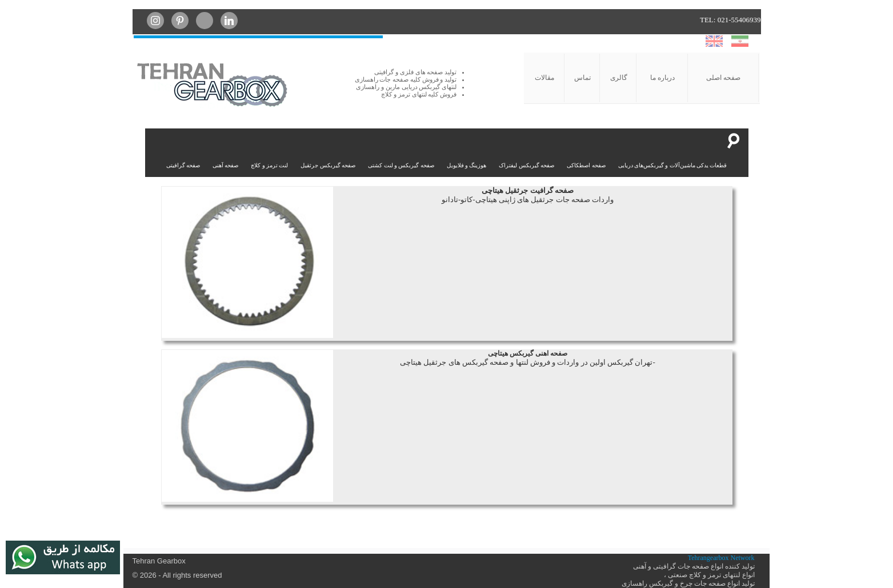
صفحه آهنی (225, 166)
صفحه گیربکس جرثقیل (328, 166)
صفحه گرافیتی (183, 166)
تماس (582, 78)
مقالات (544, 78)
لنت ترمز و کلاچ (269, 166)
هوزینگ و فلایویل (467, 166)
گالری (619, 78)
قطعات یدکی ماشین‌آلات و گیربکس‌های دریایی (673, 166)
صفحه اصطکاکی (586, 166)
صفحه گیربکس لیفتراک (526, 166)
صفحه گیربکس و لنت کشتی (401, 166)
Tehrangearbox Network (721, 558)
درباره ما (662, 78)
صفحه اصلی (723, 78)
